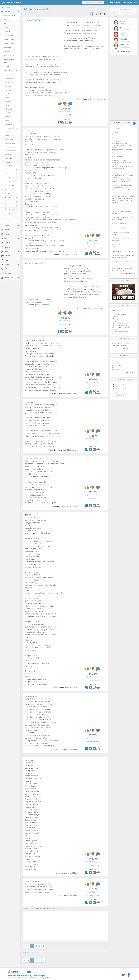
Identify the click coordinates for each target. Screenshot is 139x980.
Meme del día (124, 280)
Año (115, 16)
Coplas (7, 132)
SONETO (29, 402)
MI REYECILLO (31, 760)
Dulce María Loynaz (98, 99)
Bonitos (7, 27)
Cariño (7, 86)
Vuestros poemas (10, 15)
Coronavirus (9, 139)
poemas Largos (9, 55)
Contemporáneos (11, 128)
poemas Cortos (9, 35)
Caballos (8, 75)
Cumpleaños (8, 47)
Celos (7, 98)
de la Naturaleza (9, 59)
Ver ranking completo (124, 51)
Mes (128, 13)
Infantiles (7, 51)
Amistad (7, 19)
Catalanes (8, 94)
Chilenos (8, 101)
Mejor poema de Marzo (122, 123)
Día (115, 13)
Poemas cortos (120, 387)
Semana (121, 13)
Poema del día (124, 356)
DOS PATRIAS (31, 696)
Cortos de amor (9, 43)
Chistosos (7, 31)
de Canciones (9, 79)
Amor (6, 23)
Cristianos (8, 155)
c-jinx (133, 273)
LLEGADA (29, 131)
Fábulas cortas (120, 395)
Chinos (7, 105)
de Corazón (9, 136)
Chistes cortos (120, 384)
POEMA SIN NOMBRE (35, 341)
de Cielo (8, 113)
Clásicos (8, 117)
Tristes (6, 63)
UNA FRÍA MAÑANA (34, 459)
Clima (7, 120)
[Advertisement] (43, 38)
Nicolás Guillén (72, 254)
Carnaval (8, 90)
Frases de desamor (121, 391)
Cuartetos (8, 158)
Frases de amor (120, 393)
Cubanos (8, 162)
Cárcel (7, 82)
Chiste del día (124, 305)
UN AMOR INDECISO (34, 20)
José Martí (74, 749)
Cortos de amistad (10, 39)
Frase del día (124, 338)
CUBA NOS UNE (32, 882)
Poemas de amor (120, 389)
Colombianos (9, 124)
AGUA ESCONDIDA (33, 263)
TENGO (28, 515)
